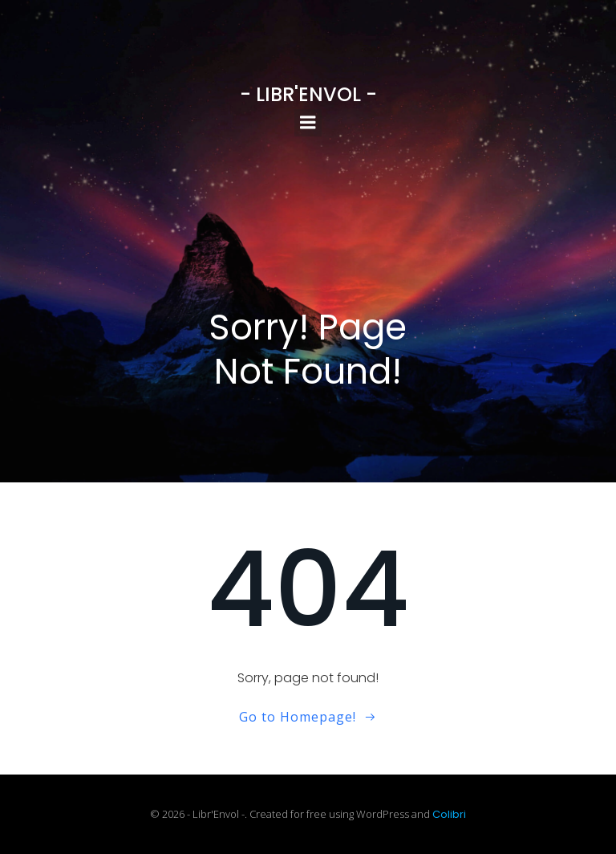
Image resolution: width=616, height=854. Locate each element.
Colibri (449, 814)
